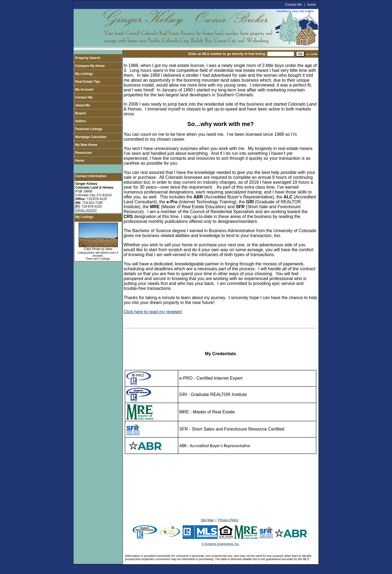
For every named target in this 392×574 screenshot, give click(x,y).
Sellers (80, 121)
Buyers (81, 113)
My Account (84, 90)
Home (311, 5)
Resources (83, 153)
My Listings (84, 74)
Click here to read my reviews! (153, 312)
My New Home (86, 145)
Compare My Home (90, 66)
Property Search (88, 58)
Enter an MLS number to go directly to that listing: (227, 54)
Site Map (207, 520)
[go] (300, 54)
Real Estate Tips (88, 82)
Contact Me (293, 5)
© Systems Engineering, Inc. (221, 544)
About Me (83, 105)
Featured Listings (89, 129)
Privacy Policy (228, 520)
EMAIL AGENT (86, 210)
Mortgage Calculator (91, 137)
